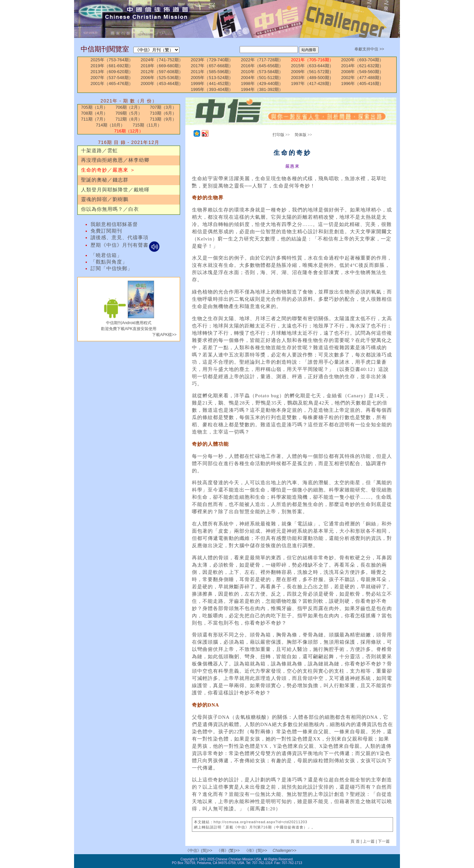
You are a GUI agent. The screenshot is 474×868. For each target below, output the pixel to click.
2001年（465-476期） (112, 84)
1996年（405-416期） (362, 84)
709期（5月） (129, 113)
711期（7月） (94, 119)
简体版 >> (303, 135)
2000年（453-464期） (162, 84)
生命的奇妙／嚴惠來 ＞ (108, 170)
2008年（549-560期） (362, 72)
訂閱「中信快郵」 (112, 268)
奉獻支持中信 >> (369, 49)
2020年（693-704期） (362, 60)
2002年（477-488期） (362, 78)
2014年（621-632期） (362, 66)
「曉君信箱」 (106, 255)
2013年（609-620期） (112, 72)
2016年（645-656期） (262, 66)
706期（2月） (129, 107)
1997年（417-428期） (312, 84)
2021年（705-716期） (312, 60)
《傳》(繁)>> (228, 851)
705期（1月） (94, 107)
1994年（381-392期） (262, 89)
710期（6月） (163, 113)
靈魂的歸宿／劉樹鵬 (105, 199)
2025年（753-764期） (112, 60)
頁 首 (356, 841)
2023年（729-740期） (212, 60)
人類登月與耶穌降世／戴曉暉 (115, 190)
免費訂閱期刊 (106, 231)
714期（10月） (110, 125)
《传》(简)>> (256, 851)
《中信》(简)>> (199, 851)
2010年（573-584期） (262, 72)
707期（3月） (163, 107)
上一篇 (369, 841)
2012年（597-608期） (162, 72)
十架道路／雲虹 (99, 151)
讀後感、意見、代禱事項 (119, 238)
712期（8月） (129, 119)
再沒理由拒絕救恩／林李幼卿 (115, 160)
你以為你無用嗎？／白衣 (110, 209)
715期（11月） (147, 125)
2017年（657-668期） (212, 66)
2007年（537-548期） (112, 78)
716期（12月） (129, 131)
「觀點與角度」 (109, 262)
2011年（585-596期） (212, 72)
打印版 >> (281, 135)
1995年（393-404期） (212, 89)
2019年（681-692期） (112, 66)
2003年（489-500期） (312, 78)
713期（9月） (163, 119)
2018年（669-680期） (162, 66)
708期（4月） (94, 113)
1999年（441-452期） (212, 84)
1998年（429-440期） (262, 84)
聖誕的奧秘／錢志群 (105, 180)
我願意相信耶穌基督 (114, 224)
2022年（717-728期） (262, 60)
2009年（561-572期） (312, 72)
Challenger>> (284, 851)
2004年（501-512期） (262, 78)
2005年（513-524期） (212, 78)
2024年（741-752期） (162, 60)
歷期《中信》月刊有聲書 (125, 245)
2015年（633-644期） (312, 66)
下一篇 (384, 841)
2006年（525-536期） (162, 78)
